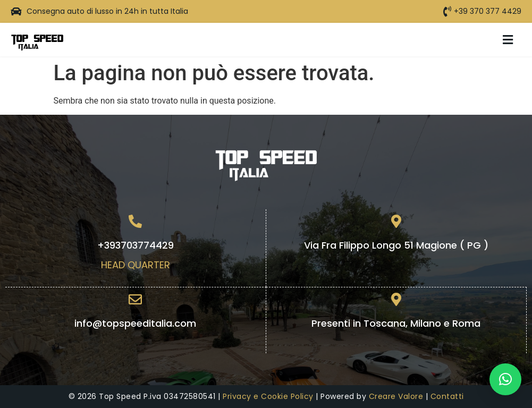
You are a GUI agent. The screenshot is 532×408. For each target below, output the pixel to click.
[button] (508, 40)
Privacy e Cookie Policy (268, 396)
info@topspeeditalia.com (135, 323)
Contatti (447, 396)
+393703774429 (136, 245)
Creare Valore (396, 396)
